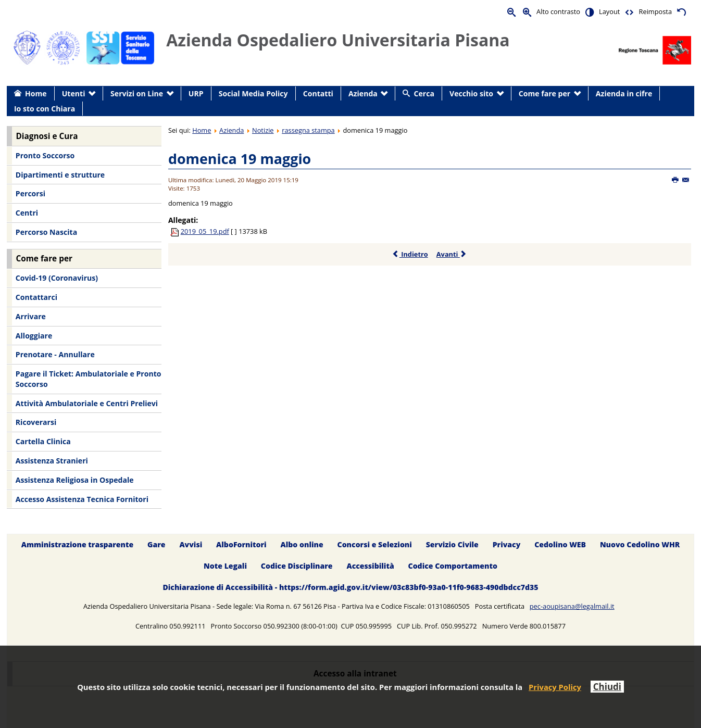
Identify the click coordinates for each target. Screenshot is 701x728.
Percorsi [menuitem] (30, 193)
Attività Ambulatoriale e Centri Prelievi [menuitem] (87, 403)
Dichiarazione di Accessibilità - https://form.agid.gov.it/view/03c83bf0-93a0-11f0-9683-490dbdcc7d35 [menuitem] (350, 587)
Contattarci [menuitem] (36, 297)
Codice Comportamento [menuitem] (453, 566)
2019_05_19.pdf (205, 231)
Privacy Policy (555, 687)
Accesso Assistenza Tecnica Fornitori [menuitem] (82, 499)
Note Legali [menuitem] (225, 566)
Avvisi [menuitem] (191, 544)
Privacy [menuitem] (507, 544)
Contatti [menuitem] (318, 93)
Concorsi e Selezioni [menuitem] (375, 544)
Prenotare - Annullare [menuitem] (55, 354)
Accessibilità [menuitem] (370, 566)
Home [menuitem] (36, 93)
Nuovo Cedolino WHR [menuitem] (640, 544)
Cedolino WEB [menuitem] (560, 544)
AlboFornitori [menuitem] (241, 544)
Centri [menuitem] (27, 213)
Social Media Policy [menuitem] (253, 93)
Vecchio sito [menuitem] (471, 93)
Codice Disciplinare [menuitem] (297, 566)
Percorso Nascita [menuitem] (46, 232)
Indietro (410, 254)
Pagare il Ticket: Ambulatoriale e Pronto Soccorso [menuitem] (89, 379)
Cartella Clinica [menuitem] (43, 441)
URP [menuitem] (196, 93)
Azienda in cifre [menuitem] (624, 93)
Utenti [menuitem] (74, 93)
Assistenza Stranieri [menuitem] (52, 461)
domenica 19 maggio (240, 159)
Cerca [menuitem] (424, 93)
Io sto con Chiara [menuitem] (45, 109)
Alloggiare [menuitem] (34, 336)
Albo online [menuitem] (302, 544)
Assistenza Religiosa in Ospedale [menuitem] (75, 480)
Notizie (263, 130)
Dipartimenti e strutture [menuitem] (60, 175)
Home (202, 130)
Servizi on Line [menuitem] (137, 93)
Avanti (452, 254)
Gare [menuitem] (157, 544)
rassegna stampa (308, 130)
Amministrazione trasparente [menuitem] (77, 544)
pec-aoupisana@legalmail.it (572, 606)
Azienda (231, 130)
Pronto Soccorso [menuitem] (45, 155)
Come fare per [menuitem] (544, 93)
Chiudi (607, 687)
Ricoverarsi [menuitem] (36, 422)
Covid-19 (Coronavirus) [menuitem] (57, 278)
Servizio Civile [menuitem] (452, 544)
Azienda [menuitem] (363, 93)
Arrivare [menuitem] (31, 316)
